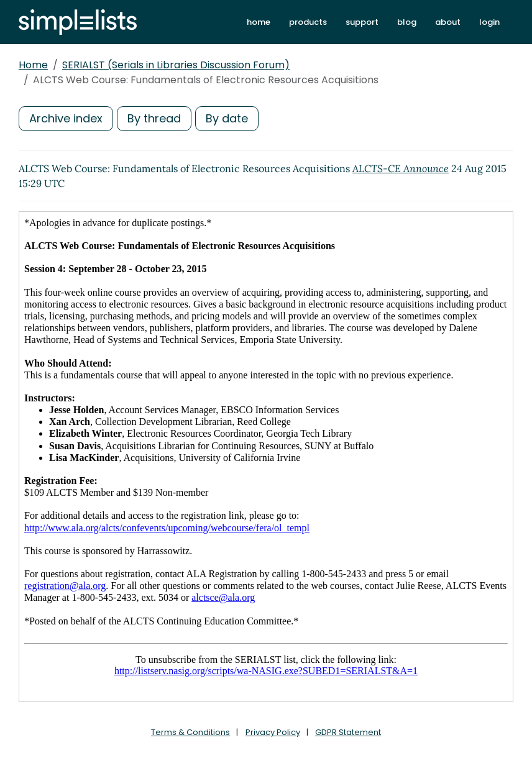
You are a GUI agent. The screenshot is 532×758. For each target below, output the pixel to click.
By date (227, 118)
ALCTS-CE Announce (401, 168)
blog (407, 22)
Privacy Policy (273, 732)
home (259, 22)
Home (33, 65)
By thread (154, 118)
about (448, 22)
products (308, 22)
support (362, 22)
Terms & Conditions (190, 732)
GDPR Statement (348, 732)
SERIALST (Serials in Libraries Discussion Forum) (176, 65)
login (489, 22)
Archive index (66, 118)
